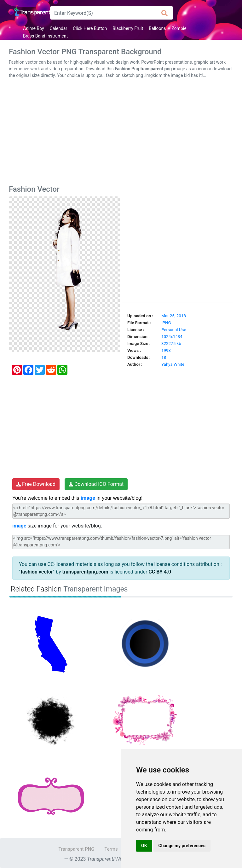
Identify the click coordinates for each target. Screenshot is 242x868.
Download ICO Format (96, 484)
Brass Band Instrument (45, 36)
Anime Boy (34, 28)
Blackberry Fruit (128, 28)
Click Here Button (90, 28)
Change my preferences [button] (182, 846)
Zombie (179, 28)
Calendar (59, 28)
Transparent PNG (76, 849)
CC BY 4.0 (160, 572)
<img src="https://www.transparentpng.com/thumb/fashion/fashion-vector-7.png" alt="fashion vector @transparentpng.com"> (121, 542)
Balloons (157, 28)
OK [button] (144, 846)
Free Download (36, 484)
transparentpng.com (85, 572)
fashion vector (37, 572)
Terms (111, 849)
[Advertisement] (121, 133)
